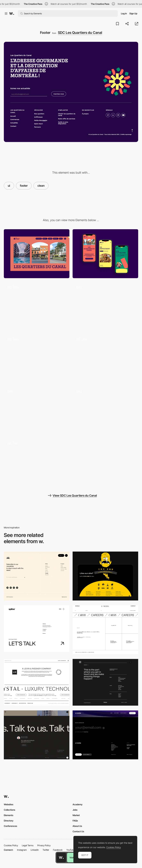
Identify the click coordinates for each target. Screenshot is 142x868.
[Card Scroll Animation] (105, 410)
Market (76, 815)
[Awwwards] (12, 14)
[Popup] (105, 306)
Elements (9, 815)
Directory (9, 821)
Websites (9, 804)
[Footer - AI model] (105, 630)
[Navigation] (105, 358)
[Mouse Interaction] (37, 462)
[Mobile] (105, 254)
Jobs (75, 810)
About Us (77, 826)
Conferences (10, 826)
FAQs (75, 821)
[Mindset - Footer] (105, 682)
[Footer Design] (105, 576)
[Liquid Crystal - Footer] (37, 682)
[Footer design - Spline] (37, 629)
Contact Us (78, 831)
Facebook (58, 850)
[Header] (37, 306)
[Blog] (37, 358)
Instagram (22, 850)
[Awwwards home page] (61, 858)
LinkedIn (35, 850)
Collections (9, 810)
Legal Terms (28, 845)
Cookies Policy (11, 845)
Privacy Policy (44, 845)
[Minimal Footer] (37, 735)
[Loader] (37, 410)
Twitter (46, 850)
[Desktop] (37, 254)
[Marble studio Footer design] (105, 735)
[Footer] (37, 576)
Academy (78, 804)
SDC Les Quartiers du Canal (80, 33)
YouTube (70, 850)
